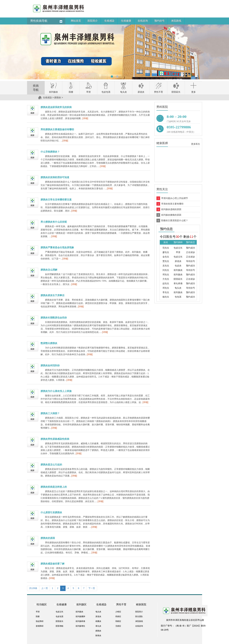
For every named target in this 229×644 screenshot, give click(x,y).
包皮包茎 (60, 616)
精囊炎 (98, 621)
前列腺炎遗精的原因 (171, 209)
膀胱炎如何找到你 (50, 365)
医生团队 (139, 616)
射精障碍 (40, 626)
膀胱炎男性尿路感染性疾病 (55, 439)
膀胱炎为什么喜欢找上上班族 (56, 391)
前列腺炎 (79, 612)
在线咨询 (139, 626)
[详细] (85, 118)
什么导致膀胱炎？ (50, 152)
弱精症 (118, 621)
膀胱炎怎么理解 (49, 270)
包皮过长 (60, 612)
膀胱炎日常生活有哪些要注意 (56, 200)
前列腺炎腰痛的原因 (171, 215)
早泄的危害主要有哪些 (172, 204)
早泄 (38, 612)
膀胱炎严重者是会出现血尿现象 (57, 247)
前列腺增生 (80, 626)
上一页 (45, 588)
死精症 (118, 616)
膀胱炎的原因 (48, 538)
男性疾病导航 (39, 21)
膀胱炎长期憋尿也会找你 (54, 318)
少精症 (118, 612)
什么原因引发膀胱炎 (51, 512)
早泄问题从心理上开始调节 (175, 198)
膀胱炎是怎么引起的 (51, 465)
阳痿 (38, 616)
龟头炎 (98, 612)
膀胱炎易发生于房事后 (53, 295)
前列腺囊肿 (80, 616)
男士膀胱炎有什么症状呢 (54, 222)
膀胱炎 (58, 97)
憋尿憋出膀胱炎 (49, 343)
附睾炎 (98, 636)
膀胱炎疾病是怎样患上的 (54, 487)
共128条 (33, 588)
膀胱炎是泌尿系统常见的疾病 (56, 107)
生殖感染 (47, 97)
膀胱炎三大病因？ (50, 413)
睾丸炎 (98, 626)
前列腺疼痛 (80, 621)
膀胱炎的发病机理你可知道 (55, 177)
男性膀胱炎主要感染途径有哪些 (57, 129)
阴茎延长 (60, 621)
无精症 (118, 626)
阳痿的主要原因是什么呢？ (175, 220)
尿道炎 (98, 616)
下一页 (92, 588)
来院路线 (139, 621)
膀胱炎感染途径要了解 (53, 564)
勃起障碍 (40, 621)
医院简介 (139, 612)
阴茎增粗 (60, 626)
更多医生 (196, 144)
